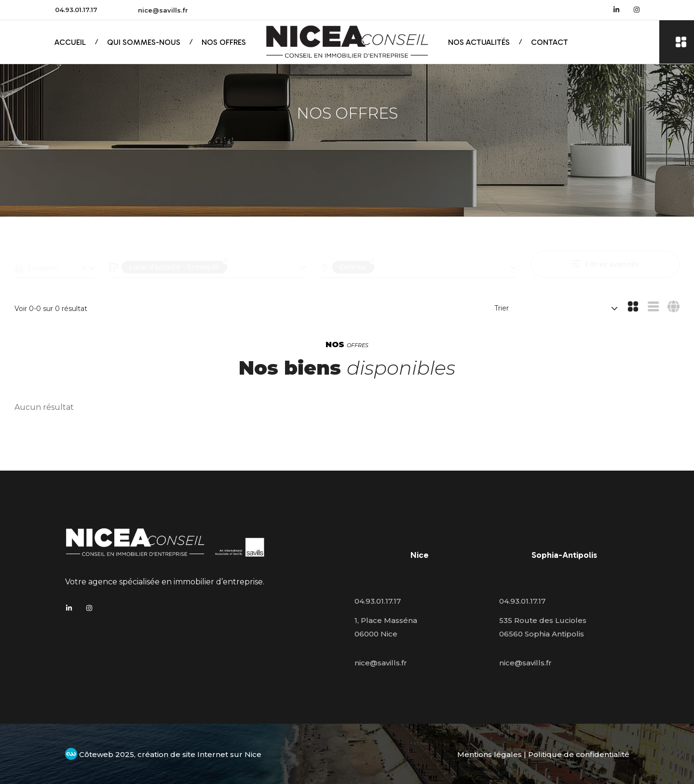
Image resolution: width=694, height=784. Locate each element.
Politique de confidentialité (579, 754)
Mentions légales (490, 754)
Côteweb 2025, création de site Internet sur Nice (163, 754)
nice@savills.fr (163, 10)
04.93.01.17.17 (76, 10)
